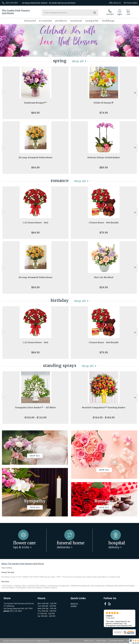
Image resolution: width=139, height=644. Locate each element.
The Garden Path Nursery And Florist (16, 12)
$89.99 (104, 167)
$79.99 (104, 232)
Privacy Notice (101, 641)
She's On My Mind (104, 277)
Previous (4, 93)
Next (135, 93)
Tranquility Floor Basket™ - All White (35, 408)
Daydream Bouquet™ (35, 103)
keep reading (7, 568)
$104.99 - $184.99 (104, 417)
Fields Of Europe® (104, 103)
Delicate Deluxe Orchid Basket (104, 157)
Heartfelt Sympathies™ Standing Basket (104, 408)
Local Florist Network (117, 641)
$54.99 (104, 287)
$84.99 (35, 113)
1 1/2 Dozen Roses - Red (35, 223)
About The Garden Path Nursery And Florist (23, 564)
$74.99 (104, 113)
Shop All (78, 61)
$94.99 (35, 167)
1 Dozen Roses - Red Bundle (104, 223)
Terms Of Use (89, 641)
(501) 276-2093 (12, 3)
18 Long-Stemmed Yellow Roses (36, 157)
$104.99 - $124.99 (36, 417)
